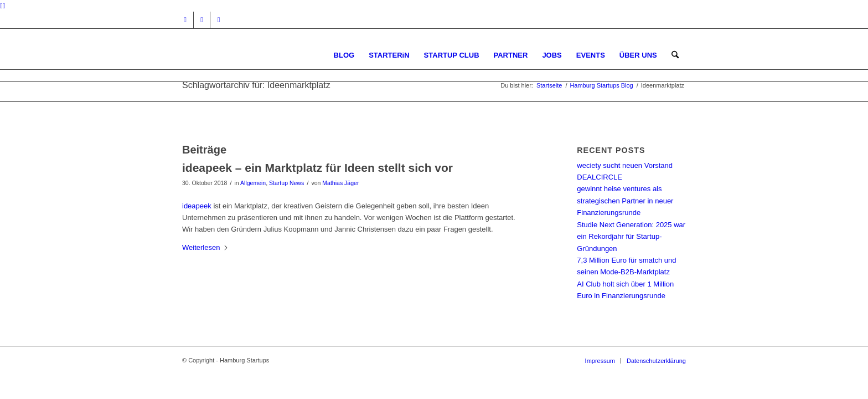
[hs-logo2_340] (265, 55)
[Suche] (675, 55)
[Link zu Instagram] (185, 20)
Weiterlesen (205, 247)
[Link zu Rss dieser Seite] (219, 20)
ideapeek (197, 206)
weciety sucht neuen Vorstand (625, 165)
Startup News (286, 183)
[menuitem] (344, 55)
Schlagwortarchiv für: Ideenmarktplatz (256, 85)
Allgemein (253, 183)
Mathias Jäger (340, 183)
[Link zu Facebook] (202, 20)
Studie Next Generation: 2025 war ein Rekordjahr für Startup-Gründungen (631, 237)
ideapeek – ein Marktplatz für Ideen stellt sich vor (317, 168)
